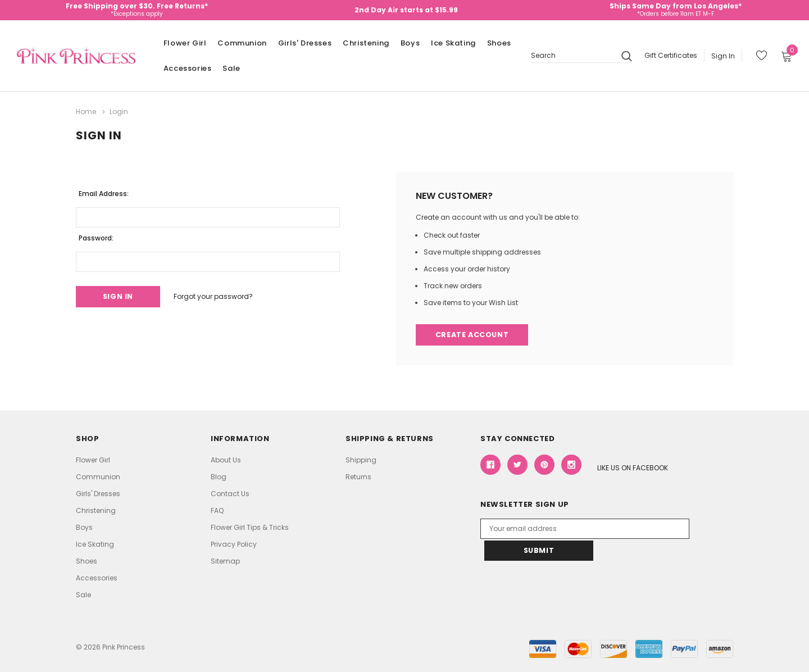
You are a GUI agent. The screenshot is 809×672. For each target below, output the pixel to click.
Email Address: (104, 192)
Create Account (473, 335)
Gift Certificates (671, 55)
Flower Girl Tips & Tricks (250, 527)
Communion (242, 43)
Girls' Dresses (305, 43)
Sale (231, 68)
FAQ (217, 510)
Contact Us (230, 494)
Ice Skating (453, 43)
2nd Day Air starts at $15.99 (406, 10)
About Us (226, 460)
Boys (410, 43)
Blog (219, 477)
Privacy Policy (234, 544)
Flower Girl (185, 43)
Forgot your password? (218, 296)
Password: (96, 237)
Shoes (499, 43)
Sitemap (225, 561)
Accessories (188, 68)
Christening (366, 43)
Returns (358, 477)
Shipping (361, 460)
